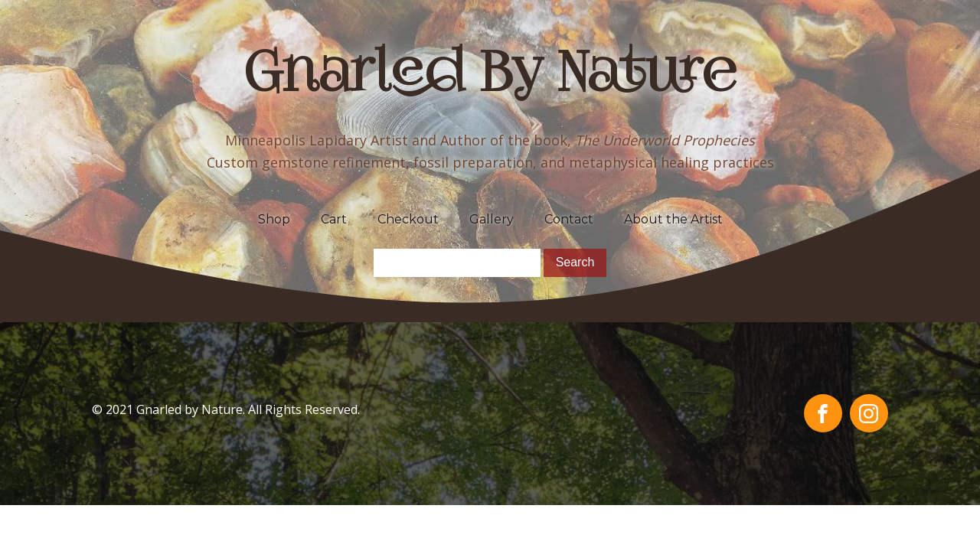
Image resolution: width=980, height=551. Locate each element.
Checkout (408, 219)
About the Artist (673, 219)
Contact (569, 219)
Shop (274, 219)
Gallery (492, 219)
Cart (334, 219)
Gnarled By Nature (490, 77)
